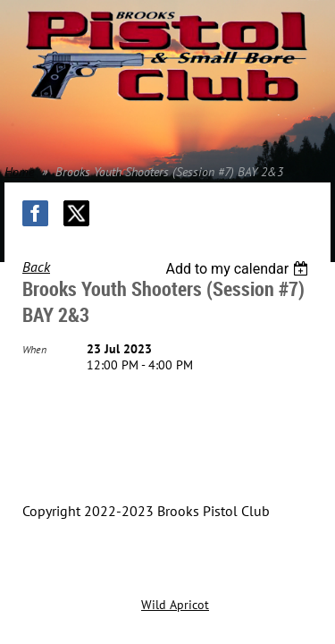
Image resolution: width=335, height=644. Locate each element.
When (34, 349)
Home (19, 172)
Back (36, 267)
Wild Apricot (175, 605)
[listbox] (239, 269)
